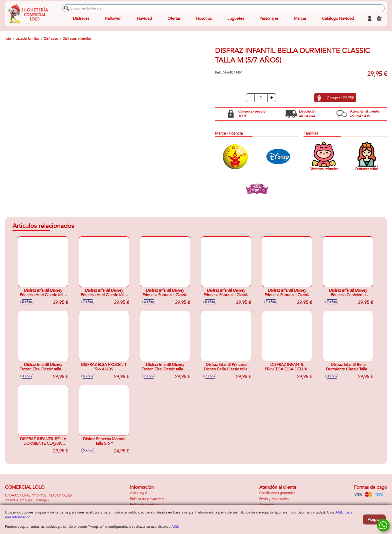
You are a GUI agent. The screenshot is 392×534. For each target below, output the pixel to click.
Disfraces (81, 19)
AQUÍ (176, 527)
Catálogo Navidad (338, 19)
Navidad (144, 19)
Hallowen (113, 19)
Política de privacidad (147, 499)
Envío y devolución (274, 499)
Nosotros (204, 19)
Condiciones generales (277, 493)
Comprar (340, 98)
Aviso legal (138, 493)
